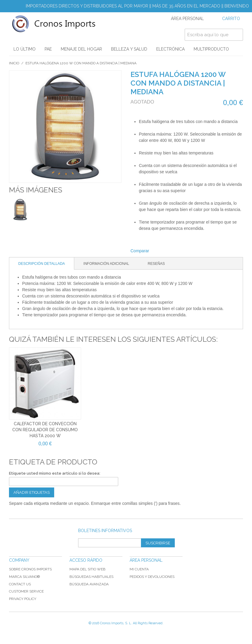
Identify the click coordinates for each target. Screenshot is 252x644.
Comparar (140, 251)
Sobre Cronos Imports (30, 569)
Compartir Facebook (162, 251)
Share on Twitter (174, 251)
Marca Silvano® (24, 577)
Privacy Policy (23, 599)
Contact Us (20, 584)
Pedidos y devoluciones (152, 577)
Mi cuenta (139, 569)
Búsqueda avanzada (89, 584)
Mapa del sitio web (87, 569)
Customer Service (26, 591)
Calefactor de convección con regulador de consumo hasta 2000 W (45, 430)
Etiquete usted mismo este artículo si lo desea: (55, 473)
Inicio (14, 63)
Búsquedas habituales (91, 577)
